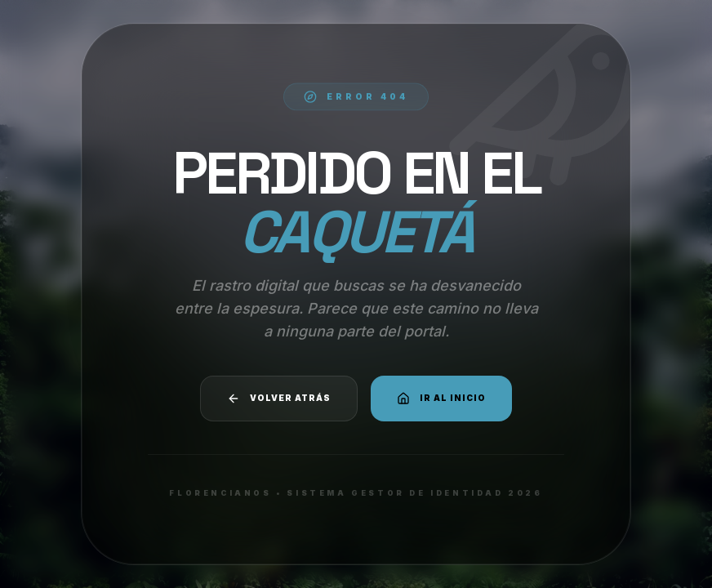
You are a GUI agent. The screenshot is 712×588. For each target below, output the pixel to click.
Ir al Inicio (441, 399)
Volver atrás (279, 399)
